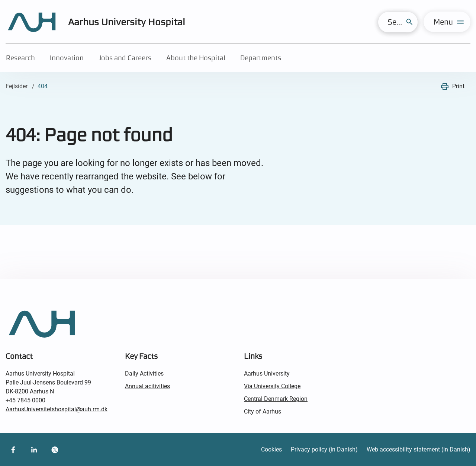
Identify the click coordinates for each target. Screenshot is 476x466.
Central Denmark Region (276, 399)
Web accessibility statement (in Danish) (419, 449)
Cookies (271, 449)
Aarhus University (267, 374)
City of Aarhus (263, 411)
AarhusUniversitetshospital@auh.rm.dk (57, 409)
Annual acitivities (147, 386)
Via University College (272, 386)
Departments (261, 58)
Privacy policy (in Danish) (324, 449)
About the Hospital (196, 58)
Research (20, 58)
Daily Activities (144, 374)
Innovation (67, 58)
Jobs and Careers (125, 58)
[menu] (447, 22)
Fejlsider (17, 86)
